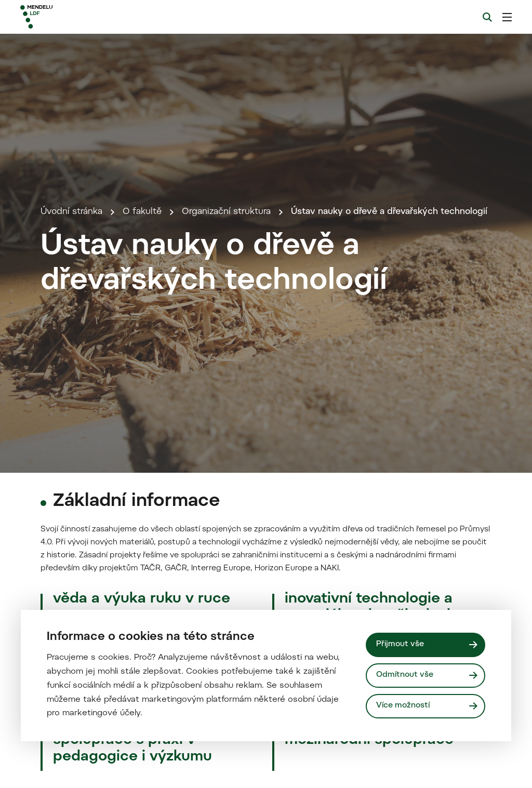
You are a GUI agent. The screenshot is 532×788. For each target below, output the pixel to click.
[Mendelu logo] (77, 17)
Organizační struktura (226, 212)
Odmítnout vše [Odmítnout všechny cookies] (405, 675)
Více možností (403, 706)
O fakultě (142, 212)
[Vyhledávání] (487, 17)
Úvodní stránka (71, 212)
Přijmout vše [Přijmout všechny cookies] (400, 644)
